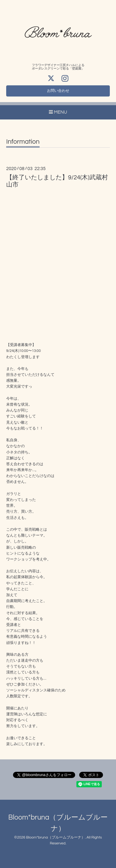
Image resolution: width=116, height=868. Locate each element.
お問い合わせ (58, 91)
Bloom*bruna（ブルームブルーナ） (56, 837)
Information (23, 142)
